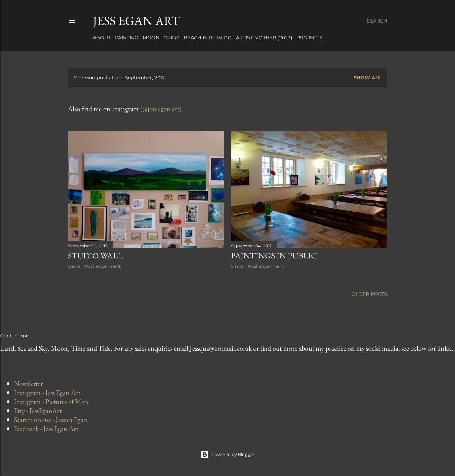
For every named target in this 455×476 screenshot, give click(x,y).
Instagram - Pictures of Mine (52, 402)
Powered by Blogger (227, 455)
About (102, 38)
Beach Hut (198, 38)
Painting (127, 38)
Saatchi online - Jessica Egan (51, 420)
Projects (309, 38)
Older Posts (369, 294)
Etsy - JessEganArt (38, 411)
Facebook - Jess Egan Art (46, 429)
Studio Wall (95, 255)
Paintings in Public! (275, 255)
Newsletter (28, 384)
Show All (367, 78)
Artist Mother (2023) (264, 38)
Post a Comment (103, 266)
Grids (171, 38)
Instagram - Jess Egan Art (47, 393)
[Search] (377, 21)
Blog (224, 38)
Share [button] (74, 266)
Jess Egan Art (136, 21)
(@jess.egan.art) (161, 109)
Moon (151, 38)
